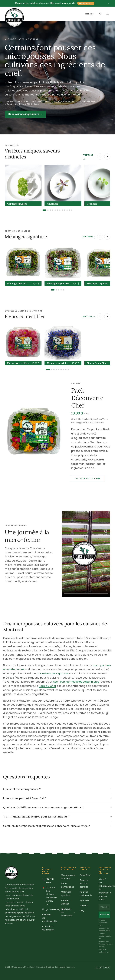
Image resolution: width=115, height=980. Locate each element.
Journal (84, 906)
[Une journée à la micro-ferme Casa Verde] (86, 554)
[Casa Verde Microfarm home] (14, 18)
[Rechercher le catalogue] (100, 14)
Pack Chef (85, 875)
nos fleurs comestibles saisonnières (76, 682)
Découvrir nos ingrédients (25, 114)
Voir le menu (86, 3)
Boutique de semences (68, 912)
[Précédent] (100, 157)
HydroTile (85, 900)
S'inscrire (104, 914)
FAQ (82, 911)
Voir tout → (88, 157)
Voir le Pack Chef (88, 479)
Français (91, 14)
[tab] (44, 210)
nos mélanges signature (53, 674)
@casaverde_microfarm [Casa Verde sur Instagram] (58, 909)
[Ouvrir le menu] (108, 14)
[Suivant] (107, 157)
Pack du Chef (47, 686)
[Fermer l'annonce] (108, 3)
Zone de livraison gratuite (84, 884)
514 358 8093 (50, 881)
